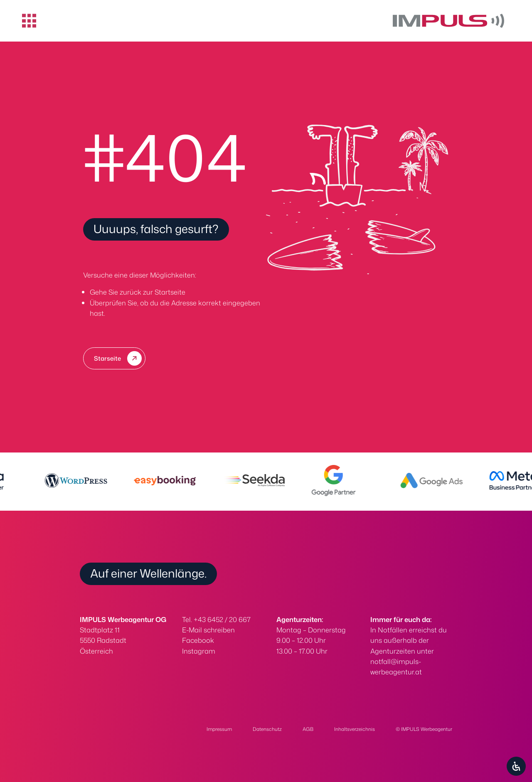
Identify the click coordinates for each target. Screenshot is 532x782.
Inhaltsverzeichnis (355, 729)
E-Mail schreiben (208, 630)
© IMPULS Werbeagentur (424, 729)
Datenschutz (267, 729)
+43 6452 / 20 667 (222, 619)
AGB (308, 729)
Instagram (199, 651)
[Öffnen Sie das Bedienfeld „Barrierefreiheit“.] (516, 766)
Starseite (107, 358)
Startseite (170, 292)
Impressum (219, 729)
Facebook (198, 640)
